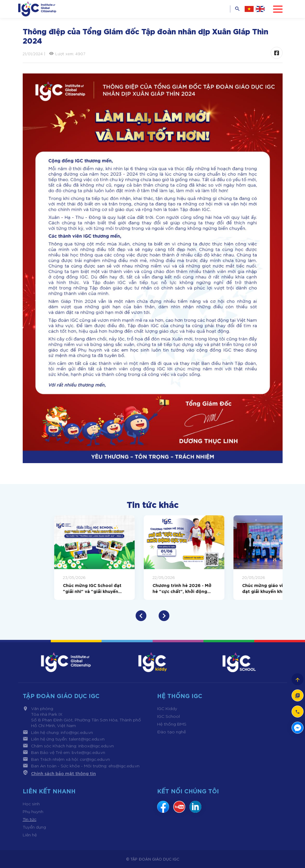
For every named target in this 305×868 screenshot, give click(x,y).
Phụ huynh (33, 811)
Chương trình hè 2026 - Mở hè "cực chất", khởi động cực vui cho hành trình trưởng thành (240, 588)
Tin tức (30, 819)
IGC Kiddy (167, 708)
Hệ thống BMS (172, 724)
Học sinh (31, 804)
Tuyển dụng (34, 827)
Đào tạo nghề (171, 732)
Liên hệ (30, 835)
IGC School (168, 716)
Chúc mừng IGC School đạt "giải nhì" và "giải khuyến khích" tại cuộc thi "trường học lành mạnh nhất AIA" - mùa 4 (151, 588)
